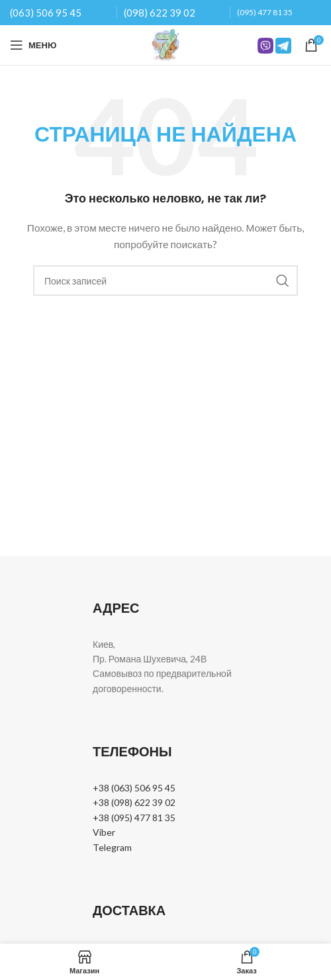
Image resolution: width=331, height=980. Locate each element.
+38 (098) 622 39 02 (134, 802)
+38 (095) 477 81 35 (134, 818)
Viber (104, 832)
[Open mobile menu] (33, 45)
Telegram (112, 847)
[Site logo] (165, 44)
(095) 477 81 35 (265, 12)
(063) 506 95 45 (46, 13)
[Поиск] (165, 281)
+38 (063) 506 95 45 (134, 788)
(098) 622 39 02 (160, 13)
